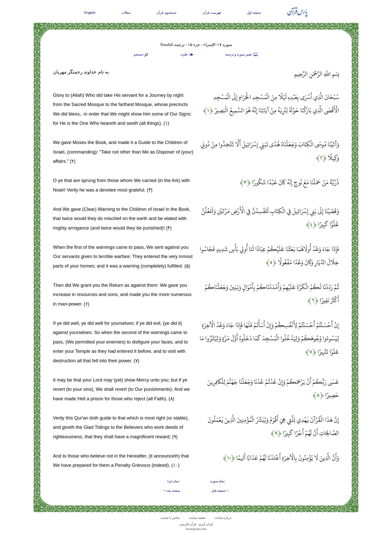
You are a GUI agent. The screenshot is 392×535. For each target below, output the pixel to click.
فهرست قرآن (212, 13)
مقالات (126, 13)
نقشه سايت (197, 518)
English (90, 13)
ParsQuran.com (196, 529)
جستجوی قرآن (166, 13)
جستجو (141, 55)
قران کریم (206, 524)
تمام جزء (173, 481)
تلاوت (187, 55)
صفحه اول (254, 13)
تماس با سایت (170, 518)
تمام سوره (217, 481)
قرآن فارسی (188, 524)
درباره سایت (223, 518)
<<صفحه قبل (220, 491)
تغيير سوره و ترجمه (242, 55)
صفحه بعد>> (171, 491)
